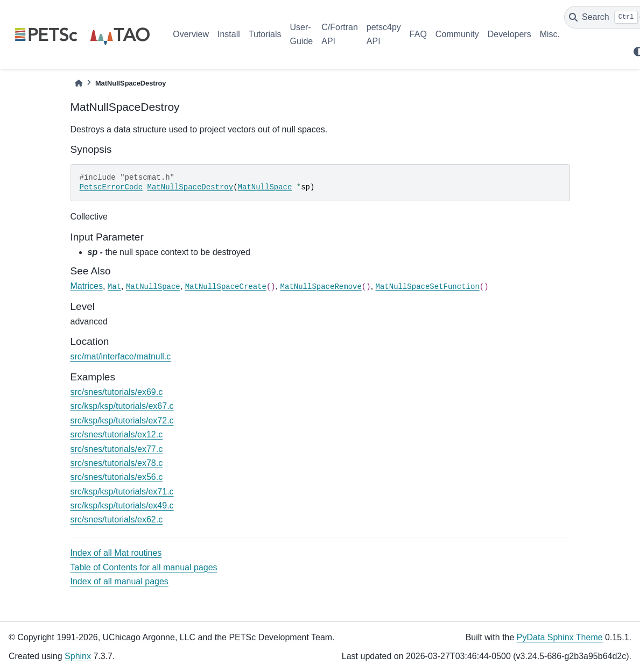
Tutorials (265, 34)
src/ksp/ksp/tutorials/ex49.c (122, 505)
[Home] (79, 83)
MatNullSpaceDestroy (191, 187)
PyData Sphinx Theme (560, 637)
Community (457, 34)
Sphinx (78, 656)
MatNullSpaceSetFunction (428, 287)
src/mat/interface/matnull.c (121, 356)
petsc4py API (384, 34)
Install (229, 34)
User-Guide (302, 34)
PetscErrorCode (111, 187)
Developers (509, 34)
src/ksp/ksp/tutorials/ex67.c (122, 406)
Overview (191, 34)
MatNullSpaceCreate (226, 287)
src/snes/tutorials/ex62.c (117, 519)
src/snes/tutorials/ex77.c (117, 449)
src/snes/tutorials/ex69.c (117, 392)
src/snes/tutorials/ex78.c (117, 463)
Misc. (550, 34)
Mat (114, 287)
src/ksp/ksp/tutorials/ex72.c (122, 420)
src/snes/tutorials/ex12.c (117, 434)
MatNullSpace (265, 187)
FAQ (418, 34)
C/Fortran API (340, 34)
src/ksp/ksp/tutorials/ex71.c (122, 491)
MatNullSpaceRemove (321, 287)
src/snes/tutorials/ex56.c (117, 477)
